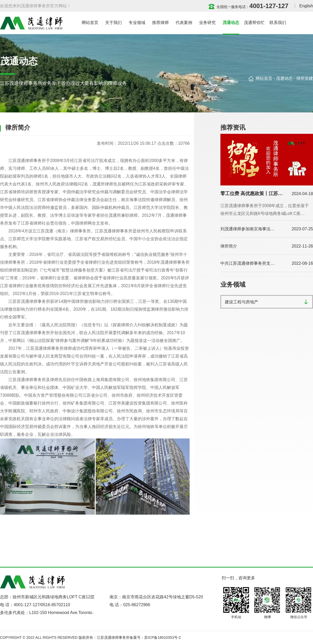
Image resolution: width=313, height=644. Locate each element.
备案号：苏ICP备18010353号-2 (155, 637)
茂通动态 (284, 78)
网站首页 (264, 78)
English (306, 6)
